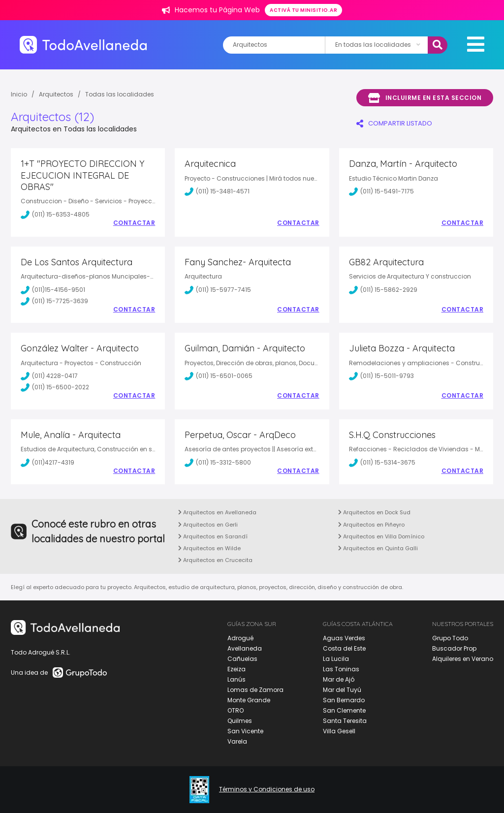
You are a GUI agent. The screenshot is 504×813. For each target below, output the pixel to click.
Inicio (19, 94)
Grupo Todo (450, 638)
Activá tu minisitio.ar (303, 10)
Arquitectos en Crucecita (215, 560)
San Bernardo (344, 700)
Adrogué (240, 638)
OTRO (236, 710)
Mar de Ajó (339, 679)
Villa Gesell (339, 731)
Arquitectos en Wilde (209, 548)
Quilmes (240, 721)
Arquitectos (56, 94)
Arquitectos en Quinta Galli (378, 548)
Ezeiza (236, 669)
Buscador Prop (454, 648)
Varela (237, 741)
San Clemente (344, 710)
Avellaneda (245, 648)
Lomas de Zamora (255, 690)
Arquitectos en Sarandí (213, 536)
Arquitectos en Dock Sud (374, 512)
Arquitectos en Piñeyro (371, 525)
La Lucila (336, 659)
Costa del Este (344, 648)
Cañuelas (242, 659)
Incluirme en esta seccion (425, 98)
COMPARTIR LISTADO (394, 123)
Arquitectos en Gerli (208, 525)
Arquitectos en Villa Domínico (381, 536)
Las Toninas (341, 669)
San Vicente (245, 731)
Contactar (134, 223)
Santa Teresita (345, 721)
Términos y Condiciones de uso (267, 789)
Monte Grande (249, 700)
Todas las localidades (120, 94)
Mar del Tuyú (342, 690)
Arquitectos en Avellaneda (217, 512)
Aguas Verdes (344, 638)
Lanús (236, 679)
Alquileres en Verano (463, 659)
